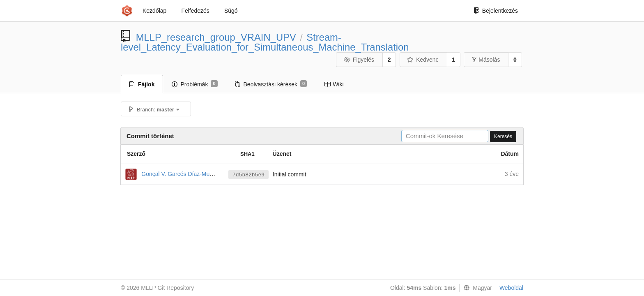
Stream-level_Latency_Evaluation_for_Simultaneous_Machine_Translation (265, 42)
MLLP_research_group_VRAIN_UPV (216, 37)
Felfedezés (195, 11)
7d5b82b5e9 (248, 175)
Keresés (503, 136)
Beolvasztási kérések (271, 84)
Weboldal (511, 288)
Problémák (194, 84)
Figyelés (359, 60)
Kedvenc (423, 60)
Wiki (334, 84)
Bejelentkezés (496, 11)
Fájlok (142, 84)
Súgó (231, 11)
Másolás (486, 60)
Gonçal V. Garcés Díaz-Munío (179, 174)
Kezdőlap (154, 11)
